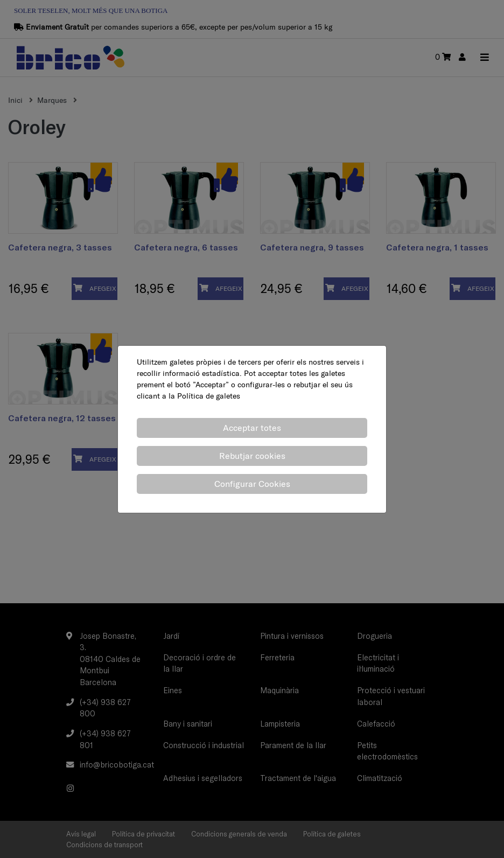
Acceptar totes (252, 428)
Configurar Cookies (252, 484)
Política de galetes (209, 396)
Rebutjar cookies (252, 456)
